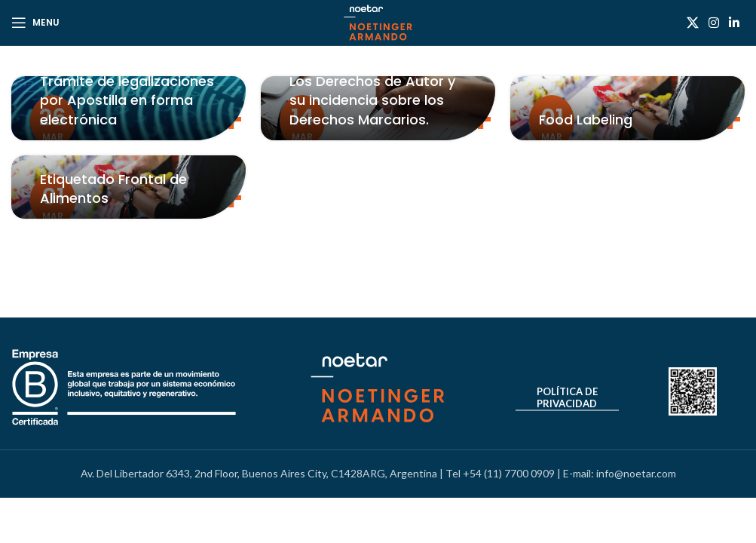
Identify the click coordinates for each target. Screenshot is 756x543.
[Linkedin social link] (735, 23)
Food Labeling (586, 120)
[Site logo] (378, 21)
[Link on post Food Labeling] (627, 108)
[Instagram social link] (713, 23)
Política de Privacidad (567, 398)
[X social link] (692, 23)
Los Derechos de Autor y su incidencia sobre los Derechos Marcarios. (372, 100)
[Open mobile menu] (35, 23)
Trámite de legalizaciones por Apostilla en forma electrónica (127, 100)
